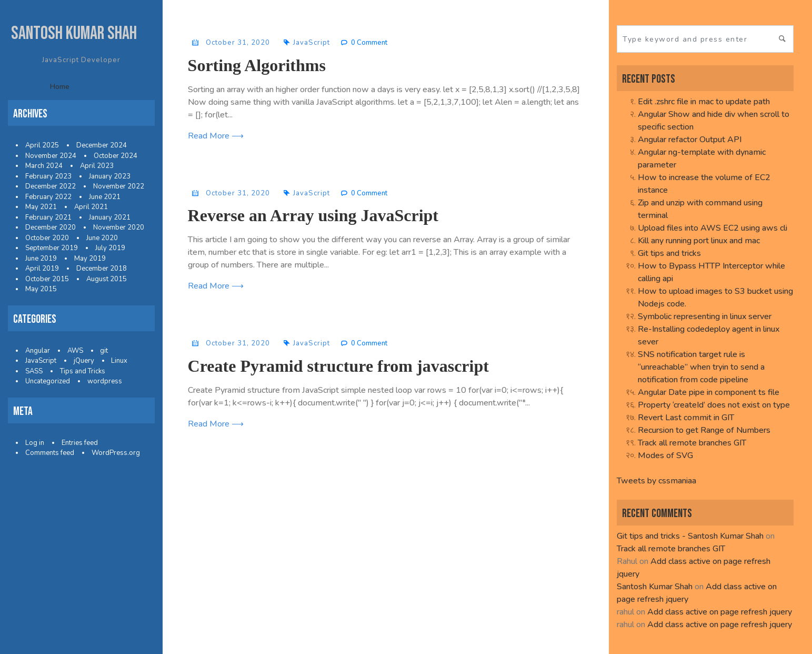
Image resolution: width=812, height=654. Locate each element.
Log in (35, 443)
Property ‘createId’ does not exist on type (714, 405)
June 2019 (41, 259)
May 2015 (41, 289)
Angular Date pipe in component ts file (709, 392)
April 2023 (97, 166)
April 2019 (42, 269)
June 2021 (105, 197)
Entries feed (80, 443)
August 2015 (107, 279)
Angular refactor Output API (690, 140)
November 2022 (119, 186)
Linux (119, 361)
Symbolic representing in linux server (705, 316)
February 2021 (48, 217)
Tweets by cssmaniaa (656, 481)
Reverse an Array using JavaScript (313, 215)
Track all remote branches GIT (692, 443)
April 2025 (42, 145)
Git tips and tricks (669, 253)
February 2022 (48, 197)
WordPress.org (116, 453)
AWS (75, 351)
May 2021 (41, 207)
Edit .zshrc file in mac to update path (704, 102)
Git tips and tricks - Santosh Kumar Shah (690, 536)
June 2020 (102, 238)
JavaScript (41, 361)
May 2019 (90, 259)
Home (60, 87)
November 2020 (119, 227)
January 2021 (110, 217)
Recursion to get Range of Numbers (704, 430)
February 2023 (48, 176)
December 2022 (51, 186)
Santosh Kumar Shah (74, 33)
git (104, 351)
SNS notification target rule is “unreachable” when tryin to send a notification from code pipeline (701, 367)
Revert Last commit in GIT (686, 418)
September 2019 (52, 248)
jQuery (84, 361)
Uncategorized (48, 381)
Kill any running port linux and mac (699, 241)
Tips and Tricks (83, 371)
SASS (34, 371)
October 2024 (116, 156)
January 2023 (110, 176)
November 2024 (51, 156)
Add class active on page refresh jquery (720, 612)
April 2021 (91, 207)
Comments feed (50, 453)
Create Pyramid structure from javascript (338, 366)
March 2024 (44, 166)
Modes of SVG (665, 455)
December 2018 (102, 269)
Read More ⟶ (216, 136)
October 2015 (47, 279)
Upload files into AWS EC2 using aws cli (713, 228)
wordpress (105, 381)
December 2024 (102, 145)
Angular (38, 351)
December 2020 (51, 227)
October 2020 (47, 238)
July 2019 (110, 248)
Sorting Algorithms (257, 65)
